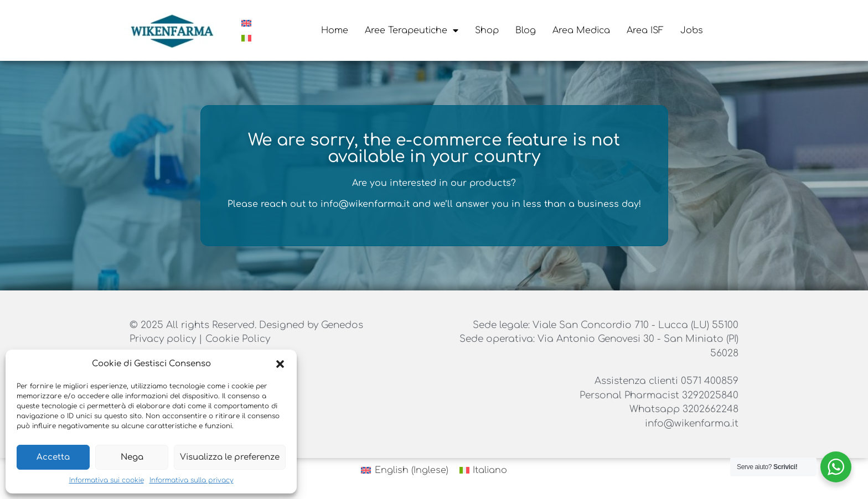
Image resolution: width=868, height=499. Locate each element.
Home (335, 30)
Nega (132, 457)
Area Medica (581, 30)
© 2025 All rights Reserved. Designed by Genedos (246, 325)
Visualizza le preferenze (230, 457)
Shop (487, 30)
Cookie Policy (238, 339)
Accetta (53, 457)
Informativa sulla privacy (192, 480)
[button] (280, 364)
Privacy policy (164, 339)
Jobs (692, 30)
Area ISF (645, 30)
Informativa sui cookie (107, 480)
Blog (526, 30)
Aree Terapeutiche (412, 30)
